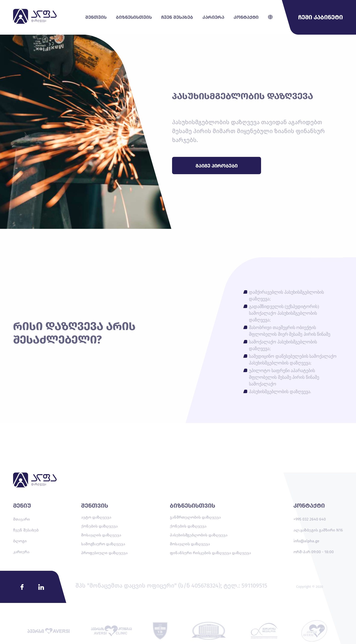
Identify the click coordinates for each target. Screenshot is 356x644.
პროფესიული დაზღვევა (104, 553)
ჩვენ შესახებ (26, 530)
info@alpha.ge (306, 541)
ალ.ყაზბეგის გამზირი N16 (318, 530)
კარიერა (21, 552)
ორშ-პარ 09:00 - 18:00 (314, 552)
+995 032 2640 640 (310, 519)
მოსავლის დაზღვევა (101, 535)
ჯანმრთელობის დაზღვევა (195, 517)
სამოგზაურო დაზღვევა (103, 544)
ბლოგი (20, 541)
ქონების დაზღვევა (99, 526)
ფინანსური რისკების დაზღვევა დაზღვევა (210, 553)
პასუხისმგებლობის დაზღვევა (199, 535)
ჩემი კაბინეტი (321, 17)
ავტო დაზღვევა (96, 517)
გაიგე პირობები (217, 166)
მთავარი (22, 519)
